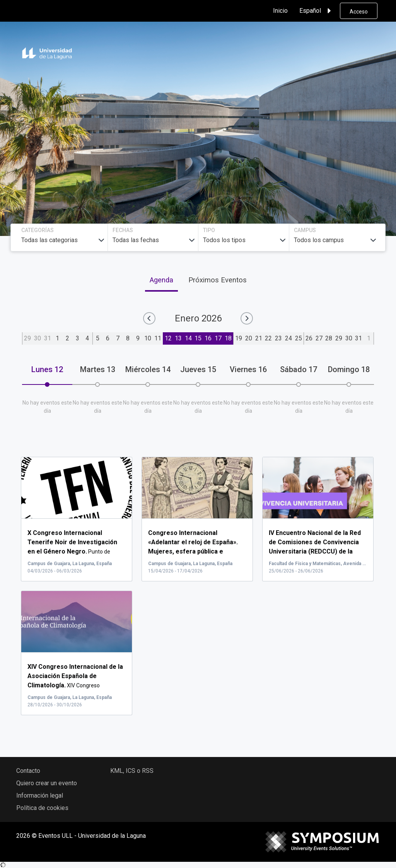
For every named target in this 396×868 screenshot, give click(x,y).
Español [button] (316, 11)
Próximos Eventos (218, 280)
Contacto (28, 771)
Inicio (280, 11)
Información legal (40, 795)
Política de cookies (42, 808)
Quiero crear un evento (47, 783)
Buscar (319, 152)
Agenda (161, 280)
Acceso (359, 12)
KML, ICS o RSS (132, 771)
